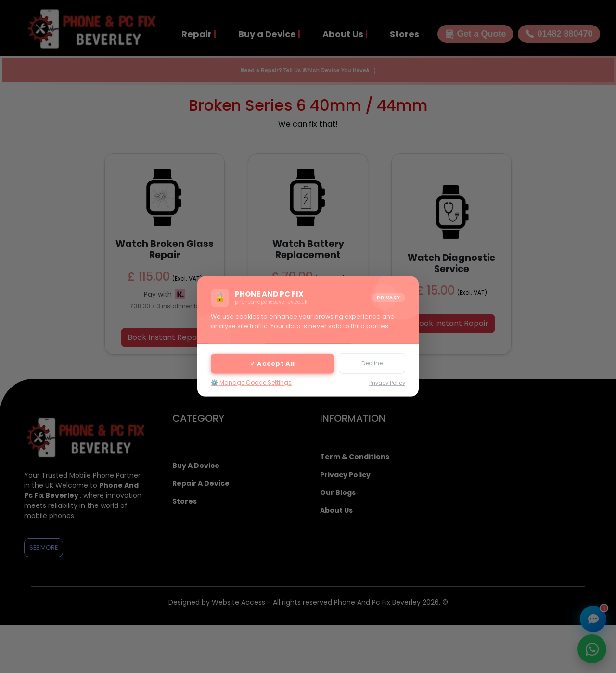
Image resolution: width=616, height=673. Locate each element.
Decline (372, 363)
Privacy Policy (387, 383)
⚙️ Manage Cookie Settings (251, 382)
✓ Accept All (272, 363)
